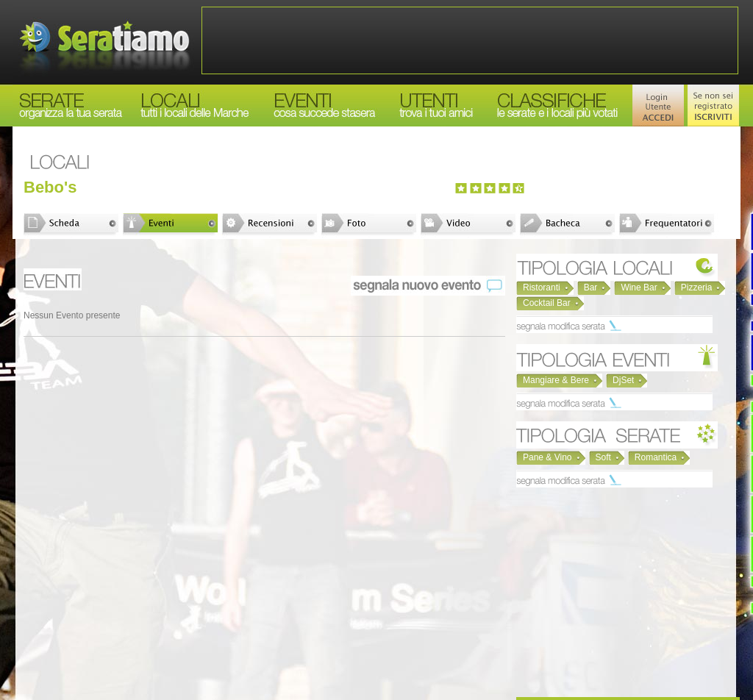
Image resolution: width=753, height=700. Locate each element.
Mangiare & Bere (556, 380)
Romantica (656, 457)
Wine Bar (639, 287)
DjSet (623, 380)
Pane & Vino (547, 457)
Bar (591, 287)
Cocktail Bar (547, 303)
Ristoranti (542, 287)
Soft (603, 457)
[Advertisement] (470, 40)
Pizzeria (697, 287)
